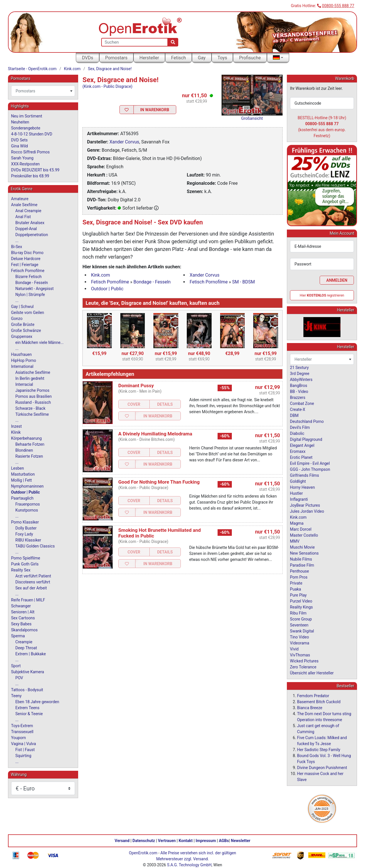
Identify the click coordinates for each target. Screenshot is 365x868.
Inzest (17, 426)
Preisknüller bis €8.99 (30, 176)
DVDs (87, 58)
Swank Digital (302, 631)
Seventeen (299, 625)
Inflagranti (299, 499)
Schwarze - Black (30, 408)
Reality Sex (21, 570)
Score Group (301, 619)
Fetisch (179, 58)
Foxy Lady (24, 534)
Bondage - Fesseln (152, 282)
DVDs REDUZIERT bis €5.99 (35, 170)
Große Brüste (23, 325)
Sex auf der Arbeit (31, 588)
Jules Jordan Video (307, 511)
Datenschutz (144, 841)
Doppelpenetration (32, 235)
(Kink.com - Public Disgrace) (107, 86)
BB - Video (299, 392)
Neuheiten (20, 122)
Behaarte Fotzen (30, 444)
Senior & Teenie (29, 714)
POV (19, 678)
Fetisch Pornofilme (110, 282)
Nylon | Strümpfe (30, 295)
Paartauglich (22, 498)
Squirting (23, 756)
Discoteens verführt (33, 582)
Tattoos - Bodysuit (27, 690)
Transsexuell (22, 732)
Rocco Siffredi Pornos (30, 152)
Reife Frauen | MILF (28, 600)
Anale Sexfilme (24, 205)
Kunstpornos (27, 510)
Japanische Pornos (33, 390)
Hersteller (149, 58)
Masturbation (23, 474)
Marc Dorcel (301, 529)
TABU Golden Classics (35, 546)
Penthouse (300, 571)
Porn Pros (299, 577)
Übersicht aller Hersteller (312, 673)
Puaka (296, 589)
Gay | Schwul (22, 307)
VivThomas (300, 655)
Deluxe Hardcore (26, 259)
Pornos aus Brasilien (34, 396)
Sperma (18, 636)
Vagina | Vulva (24, 744)
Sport (16, 666)
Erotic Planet (301, 457)
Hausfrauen (21, 354)
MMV (295, 541)
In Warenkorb (155, 110)
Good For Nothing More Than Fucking (159, 482)
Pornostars (116, 58)
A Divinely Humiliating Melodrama (155, 434)
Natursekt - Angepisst (35, 289)
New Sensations (304, 553)
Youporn (19, 738)
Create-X (298, 409)
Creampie (24, 642)
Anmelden (337, 280)
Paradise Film (302, 565)
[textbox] (43, 91)
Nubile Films (301, 559)
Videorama (300, 643)
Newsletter (241, 841)
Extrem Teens (27, 708)
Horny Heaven (302, 487)
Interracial (24, 384)
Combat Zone (302, 403)
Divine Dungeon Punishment (322, 768)
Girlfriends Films (305, 475)
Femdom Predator (313, 696)
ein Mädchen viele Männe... (39, 342)
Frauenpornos (28, 504)
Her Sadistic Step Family (319, 750)
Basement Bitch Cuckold (319, 702)
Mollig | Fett (22, 480)
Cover (134, 404)
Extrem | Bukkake (31, 654)
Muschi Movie (302, 547)
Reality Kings (301, 607)
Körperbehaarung (27, 438)
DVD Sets (19, 140)
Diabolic (297, 433)
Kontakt (186, 841)
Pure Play (298, 595)
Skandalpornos (24, 630)
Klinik (16, 432)
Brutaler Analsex (30, 223)
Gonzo (17, 319)
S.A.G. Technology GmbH (189, 865)
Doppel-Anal (26, 229)
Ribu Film (298, 613)
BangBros (299, 386)
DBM (294, 415)
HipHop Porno (24, 360)
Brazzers (298, 398)
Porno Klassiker (25, 522)
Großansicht (252, 118)
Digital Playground (306, 439)
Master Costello (304, 535)
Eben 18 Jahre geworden (37, 702)
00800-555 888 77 (338, 6)
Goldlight (298, 481)
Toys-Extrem (22, 726)
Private (296, 583)
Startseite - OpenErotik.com (32, 69)
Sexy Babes (21, 624)
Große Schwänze (26, 330)
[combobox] (43, 91)
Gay (202, 58)
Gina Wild (20, 146)
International (22, 366)
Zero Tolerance (303, 667)
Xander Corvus (124, 142)
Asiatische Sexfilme (33, 372)
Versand (122, 841)
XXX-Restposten (26, 164)
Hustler (296, 493)
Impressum (206, 841)
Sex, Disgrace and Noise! (110, 69)
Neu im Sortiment (27, 116)
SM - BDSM (244, 282)
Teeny (16, 696)
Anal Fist (23, 217)
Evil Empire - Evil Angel (310, 463)
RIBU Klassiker (28, 540)
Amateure (20, 199)
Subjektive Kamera (28, 672)
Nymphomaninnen (27, 486)
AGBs (224, 841)
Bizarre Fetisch (29, 277)
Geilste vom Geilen (28, 313)
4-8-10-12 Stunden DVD (32, 134)
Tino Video (300, 637)
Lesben (18, 468)
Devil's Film (300, 427)
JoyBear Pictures (305, 505)
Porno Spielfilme (26, 558)
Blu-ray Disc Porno (27, 253)
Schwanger (21, 606)
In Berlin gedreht (30, 378)
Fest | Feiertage (25, 265)
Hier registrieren (322, 295)
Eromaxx (298, 451)
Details (165, 404)
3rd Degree (300, 374)
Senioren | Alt (23, 612)
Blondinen (24, 450)
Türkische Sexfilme (32, 414)
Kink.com (72, 69)
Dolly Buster (26, 528)
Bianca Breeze (310, 708)
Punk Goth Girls (25, 564)
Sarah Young (22, 158)
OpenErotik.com (143, 853)
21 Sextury (299, 368)
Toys (222, 58)
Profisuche (250, 58)
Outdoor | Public (107, 289)
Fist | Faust (25, 750)
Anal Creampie (28, 211)
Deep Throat (26, 648)
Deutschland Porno (307, 421)
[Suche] (173, 42)
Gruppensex (22, 336)
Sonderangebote (26, 128)
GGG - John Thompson (310, 469)
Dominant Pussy (136, 386)
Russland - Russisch (33, 402)
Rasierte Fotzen (29, 456)
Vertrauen (167, 841)
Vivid (294, 649)
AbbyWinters (301, 380)
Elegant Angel (302, 445)
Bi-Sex (17, 247)
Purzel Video (301, 601)
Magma (297, 523)
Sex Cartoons (23, 618)
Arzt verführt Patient (33, 576)
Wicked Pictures (304, 661)
